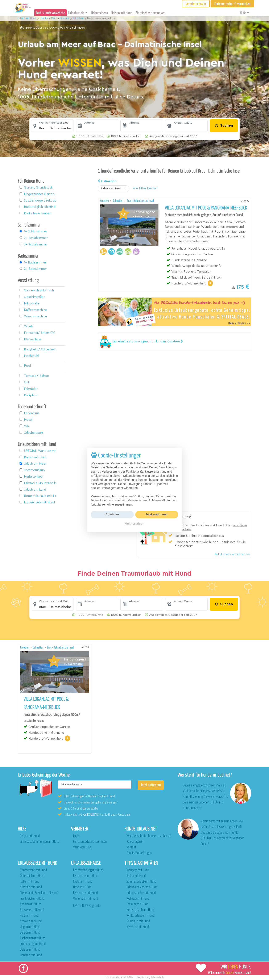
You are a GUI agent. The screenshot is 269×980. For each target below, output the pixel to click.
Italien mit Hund (30, 882)
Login (76, 836)
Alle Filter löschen (146, 188)
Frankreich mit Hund (32, 899)
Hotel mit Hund (82, 887)
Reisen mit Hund (122, 13)
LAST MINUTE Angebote (87, 906)
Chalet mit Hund (83, 882)
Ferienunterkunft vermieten (90, 842)
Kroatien (105, 201)
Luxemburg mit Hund (33, 944)
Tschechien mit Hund (33, 938)
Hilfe (243, 13)
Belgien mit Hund (30, 933)
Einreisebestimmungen (151, 13)
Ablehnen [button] (112, 514)
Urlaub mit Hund (27, 18)
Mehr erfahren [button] (134, 524)
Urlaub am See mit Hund (141, 893)
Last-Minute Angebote (50, 13)
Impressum (143, 977)
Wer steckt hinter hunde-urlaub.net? (148, 836)
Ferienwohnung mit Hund (88, 870)
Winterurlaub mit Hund (140, 916)
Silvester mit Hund (138, 927)
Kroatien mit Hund (31, 887)
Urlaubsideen (100, 13)
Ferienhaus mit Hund (86, 876)
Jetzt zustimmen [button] (157, 514)
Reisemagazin (135, 842)
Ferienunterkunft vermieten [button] (232, 4)
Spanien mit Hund (31, 904)
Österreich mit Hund (32, 876)
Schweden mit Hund (32, 910)
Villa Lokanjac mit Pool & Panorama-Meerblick (206, 208)
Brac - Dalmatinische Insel (140, 201)
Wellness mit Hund (138, 899)
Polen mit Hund (29, 916)
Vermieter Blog (82, 847)
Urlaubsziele (76, 13)
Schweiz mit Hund (31, 921)
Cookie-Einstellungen (139, 853)
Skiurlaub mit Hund (138, 921)
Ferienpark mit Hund (85, 893)
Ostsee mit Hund (30, 950)
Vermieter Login (196, 4)
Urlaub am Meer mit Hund (142, 887)
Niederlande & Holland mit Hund (39, 893)
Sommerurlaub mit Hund (141, 882)
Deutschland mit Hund (33, 870)
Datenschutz (157, 977)
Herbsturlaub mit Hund (140, 910)
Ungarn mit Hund (30, 927)
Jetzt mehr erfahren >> (232, 554)
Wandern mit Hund (138, 870)
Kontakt (131, 847)
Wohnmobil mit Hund (86, 899)
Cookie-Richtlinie (167, 476)
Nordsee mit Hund (31, 955)
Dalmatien (107, 181)
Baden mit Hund (136, 876)
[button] (52, 126)
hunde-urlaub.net (117, 977)
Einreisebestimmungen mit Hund (40, 842)
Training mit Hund (137, 904)
